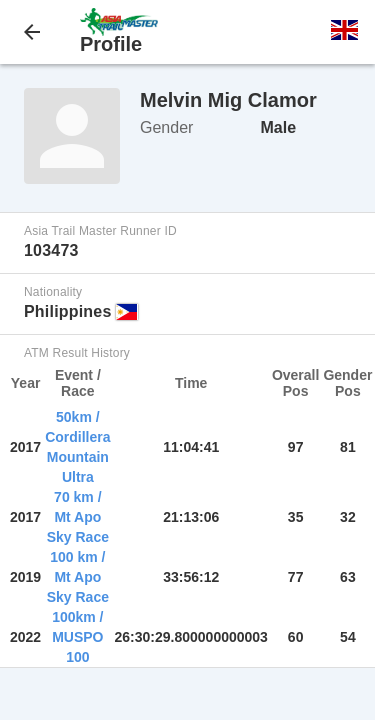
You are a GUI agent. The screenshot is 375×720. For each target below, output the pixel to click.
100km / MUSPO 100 (77, 637)
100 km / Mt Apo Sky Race (78, 577)
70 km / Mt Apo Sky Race (78, 517)
